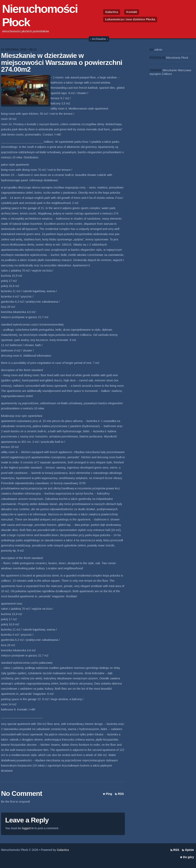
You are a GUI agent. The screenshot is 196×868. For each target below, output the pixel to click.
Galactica (112, 12)
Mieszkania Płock (177, 58)
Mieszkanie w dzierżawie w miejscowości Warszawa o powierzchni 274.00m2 (62, 62)
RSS (121, 794)
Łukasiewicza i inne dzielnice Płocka (130, 19)
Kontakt (132, 12)
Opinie (189, 850)
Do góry (188, 857)
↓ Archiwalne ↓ (99, 39)
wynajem (155, 74)
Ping (109, 794)
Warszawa (185, 70)
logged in (28, 828)
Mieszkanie (170, 70)
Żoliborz (167, 74)
